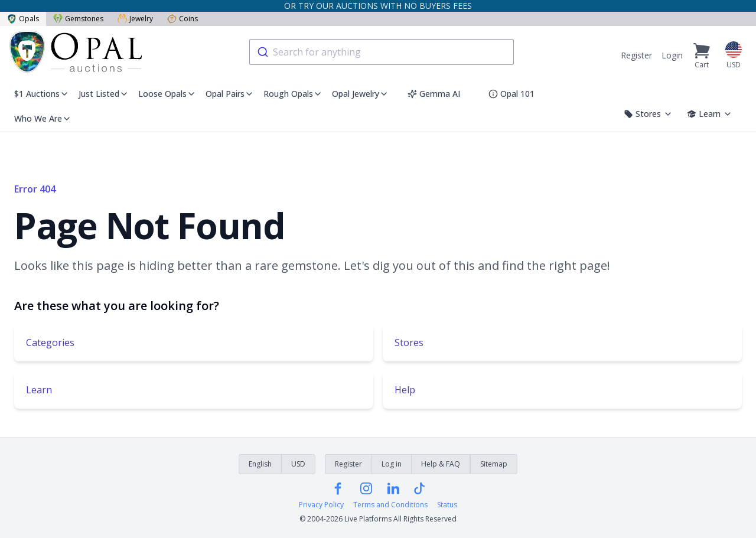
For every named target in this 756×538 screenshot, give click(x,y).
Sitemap (494, 464)
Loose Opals (167, 94)
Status (447, 505)
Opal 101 (511, 94)
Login (672, 55)
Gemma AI (434, 94)
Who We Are (43, 118)
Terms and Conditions (390, 505)
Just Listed (104, 94)
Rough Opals (293, 94)
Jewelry (135, 19)
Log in (392, 464)
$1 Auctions (42, 94)
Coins (183, 19)
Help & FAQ (441, 464)
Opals (23, 19)
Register (636, 55)
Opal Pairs (230, 94)
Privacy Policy (321, 505)
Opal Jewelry (360, 94)
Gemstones (78, 19)
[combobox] (382, 52)
